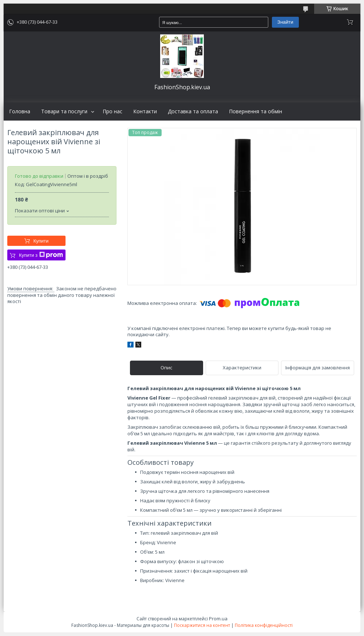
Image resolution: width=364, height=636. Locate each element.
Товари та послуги (64, 111)
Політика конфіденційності (264, 625)
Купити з (41, 255)
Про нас (112, 111)
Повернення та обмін (256, 111)
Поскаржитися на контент (202, 625)
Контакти (145, 111)
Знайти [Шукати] (285, 22)
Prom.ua (218, 619)
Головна (20, 111)
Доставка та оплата (193, 111)
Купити (41, 241)
